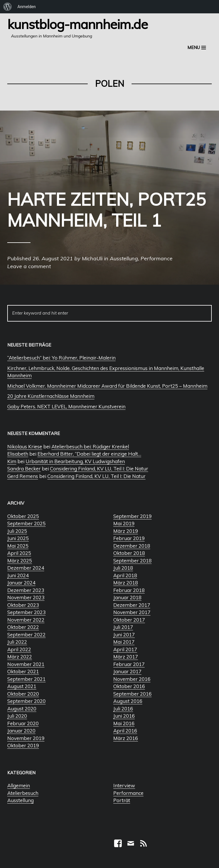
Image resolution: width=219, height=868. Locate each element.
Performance (128, 793)
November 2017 (132, 612)
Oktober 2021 (23, 671)
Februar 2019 (129, 538)
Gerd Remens (23, 476)
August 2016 (128, 701)
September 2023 (26, 612)
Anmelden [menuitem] (27, 7)
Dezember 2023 (26, 590)
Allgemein (19, 785)
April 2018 (125, 575)
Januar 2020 (21, 731)
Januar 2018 (127, 597)
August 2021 (22, 686)
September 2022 (26, 635)
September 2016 (132, 694)
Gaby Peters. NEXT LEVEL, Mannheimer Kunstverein (66, 406)
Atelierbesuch (23, 793)
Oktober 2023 (23, 605)
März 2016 (126, 738)
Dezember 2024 (26, 568)
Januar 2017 (127, 671)
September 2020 (26, 701)
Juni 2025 (18, 538)
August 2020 (22, 709)
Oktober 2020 (23, 694)
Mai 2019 (124, 523)
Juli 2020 (17, 716)
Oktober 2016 (129, 686)
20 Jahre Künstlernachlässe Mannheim (51, 396)
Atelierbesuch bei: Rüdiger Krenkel (90, 446)
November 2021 (26, 664)
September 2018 (132, 561)
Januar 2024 (21, 583)
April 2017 (125, 649)
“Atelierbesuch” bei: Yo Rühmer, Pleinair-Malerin (61, 358)
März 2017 (126, 657)
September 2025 (26, 523)
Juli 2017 (123, 627)
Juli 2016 (123, 709)
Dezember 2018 (132, 546)
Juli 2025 (17, 531)
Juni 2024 (18, 575)
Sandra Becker (24, 469)
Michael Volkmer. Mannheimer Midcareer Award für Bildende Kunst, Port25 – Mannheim (107, 386)
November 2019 (26, 738)
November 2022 (26, 620)
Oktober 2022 (23, 627)
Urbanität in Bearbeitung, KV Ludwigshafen (75, 461)
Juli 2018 (123, 568)
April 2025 (19, 553)
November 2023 (26, 597)
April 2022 (19, 649)
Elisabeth (18, 454)
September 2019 (132, 516)
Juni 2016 (124, 716)
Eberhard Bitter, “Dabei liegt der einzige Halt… (89, 454)
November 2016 (132, 679)
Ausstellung (20, 800)
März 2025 (20, 561)
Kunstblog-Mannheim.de (78, 24)
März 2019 (126, 531)
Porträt (122, 800)
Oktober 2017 (129, 620)
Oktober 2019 (23, 745)
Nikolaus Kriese (25, 446)
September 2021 (26, 679)
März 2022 (20, 657)
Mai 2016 (124, 723)
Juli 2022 (17, 642)
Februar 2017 (129, 664)
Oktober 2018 (129, 553)
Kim (12, 461)
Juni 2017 (124, 635)
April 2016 (125, 731)
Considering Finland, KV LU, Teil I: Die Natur (99, 469)
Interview (124, 785)
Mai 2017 (124, 642)
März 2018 (126, 583)
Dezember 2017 (132, 605)
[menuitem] (8, 7)
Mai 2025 (18, 546)
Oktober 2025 (23, 516)
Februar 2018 (129, 590)
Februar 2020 (23, 723)
